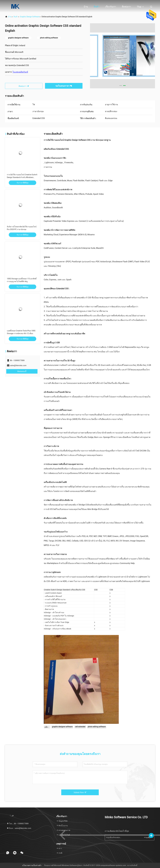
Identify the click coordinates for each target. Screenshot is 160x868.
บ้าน (86, 7)
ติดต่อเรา (126, 7)
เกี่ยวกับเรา (111, 7)
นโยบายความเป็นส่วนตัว (32, 865)
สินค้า (97, 7)
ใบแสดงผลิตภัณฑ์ (20, 72)
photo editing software (97, 727)
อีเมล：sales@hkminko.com (19, 828)
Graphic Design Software (30, 17)
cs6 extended (80, 727)
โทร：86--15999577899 (18, 824)
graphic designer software (62, 727)
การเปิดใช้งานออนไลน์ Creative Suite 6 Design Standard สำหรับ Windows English (22, 177)
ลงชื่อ (147, 837)
